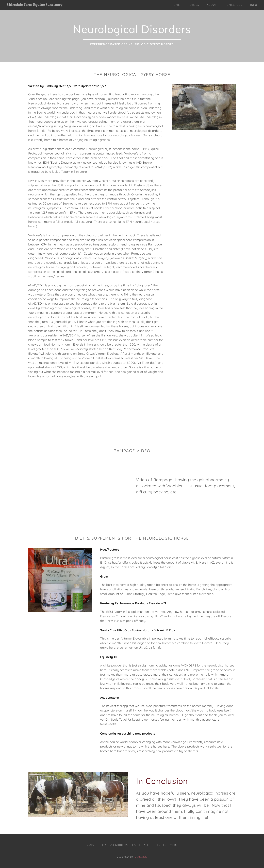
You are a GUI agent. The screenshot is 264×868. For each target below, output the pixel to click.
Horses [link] (193, 5)
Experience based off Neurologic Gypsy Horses (132, 44)
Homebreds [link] (234, 5)
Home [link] (176, 5)
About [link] (212, 5)
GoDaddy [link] (142, 857)
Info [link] (254, 5)
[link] (42, 5)
